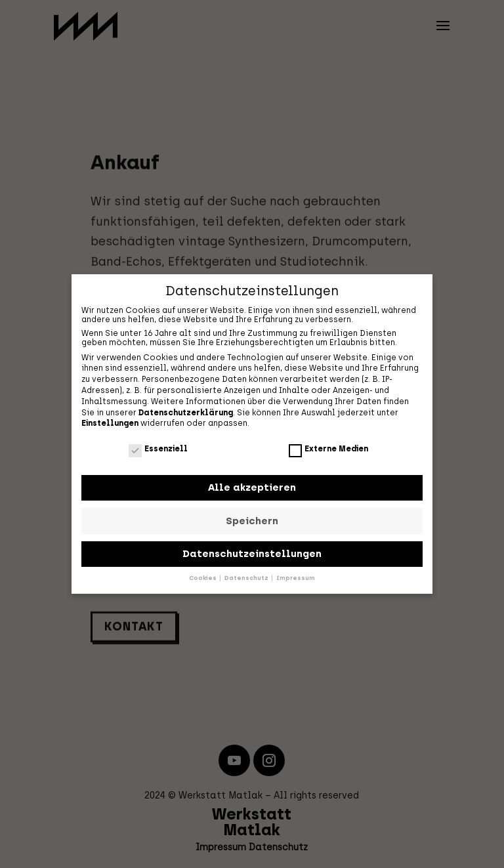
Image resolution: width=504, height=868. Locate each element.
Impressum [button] (296, 576)
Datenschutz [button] (247, 576)
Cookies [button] (203, 576)
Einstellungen (110, 422)
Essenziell (158, 447)
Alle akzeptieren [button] (252, 486)
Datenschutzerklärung (186, 411)
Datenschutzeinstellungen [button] (252, 552)
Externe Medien (328, 447)
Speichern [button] (252, 519)
